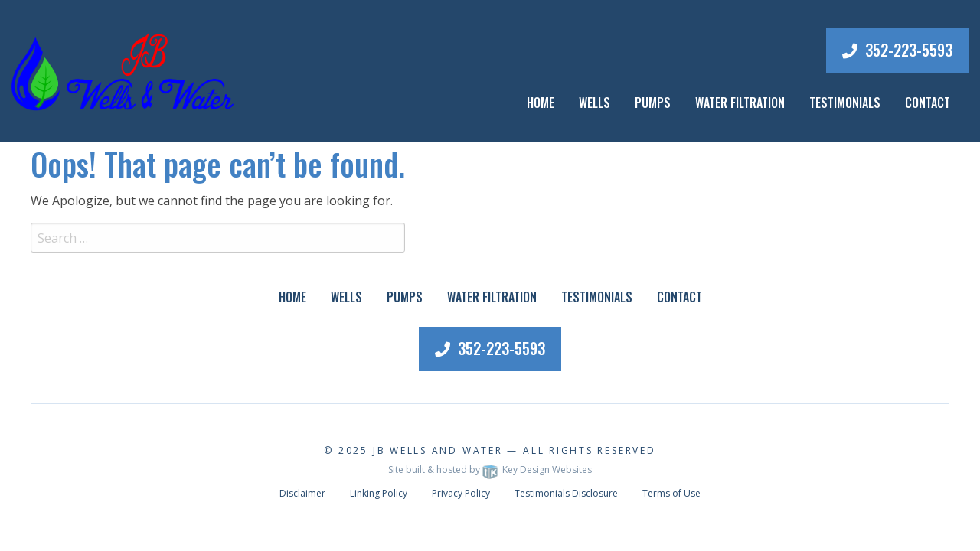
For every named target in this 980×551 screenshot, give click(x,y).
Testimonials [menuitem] (597, 297)
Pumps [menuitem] (405, 297)
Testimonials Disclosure (566, 493)
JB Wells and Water (438, 450)
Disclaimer (302, 493)
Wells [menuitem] (595, 103)
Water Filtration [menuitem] (492, 297)
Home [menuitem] (541, 103)
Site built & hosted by (490, 469)
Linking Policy (379, 493)
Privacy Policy (461, 493)
